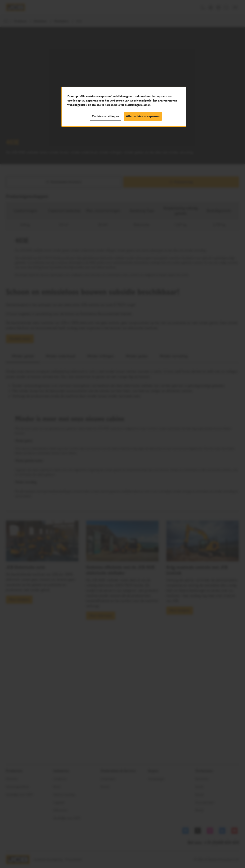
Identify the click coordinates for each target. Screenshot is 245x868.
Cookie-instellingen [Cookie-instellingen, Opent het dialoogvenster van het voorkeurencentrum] (105, 116)
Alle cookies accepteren (143, 116)
